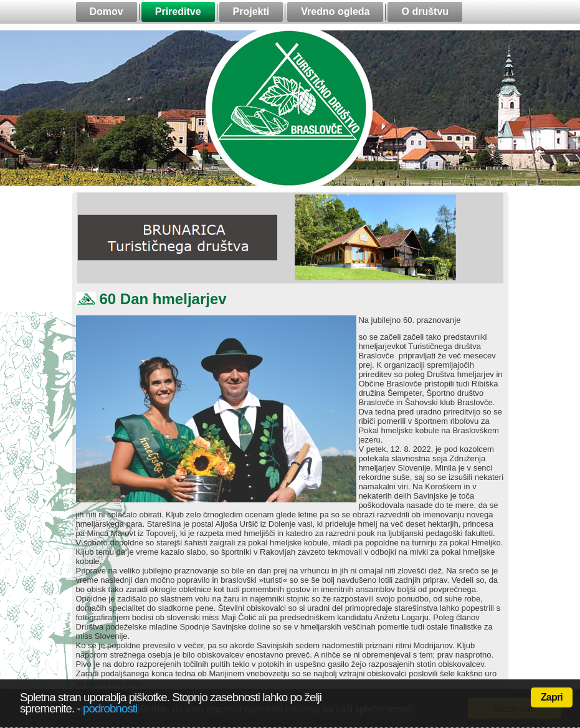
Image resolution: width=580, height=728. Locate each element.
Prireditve (178, 12)
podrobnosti (110, 708)
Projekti (251, 12)
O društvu (425, 12)
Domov (107, 12)
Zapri (552, 697)
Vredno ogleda (335, 12)
